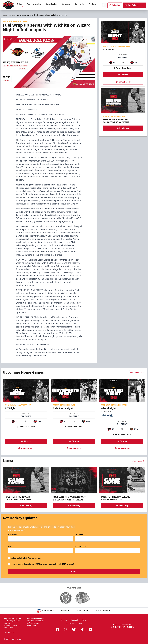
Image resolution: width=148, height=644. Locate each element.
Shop (20, 6)
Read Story (123, 128)
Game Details (123, 82)
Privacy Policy (75, 620)
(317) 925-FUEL (9, 633)
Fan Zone (93, 4)
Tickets (21, 4)
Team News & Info (35, 4)
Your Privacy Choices (74, 623)
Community (81, 4)
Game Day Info (53, 4)
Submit (74, 571)
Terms (85, 620)
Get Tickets (132, 5)
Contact (64, 620)
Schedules (67, 4)
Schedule (115, 5)
